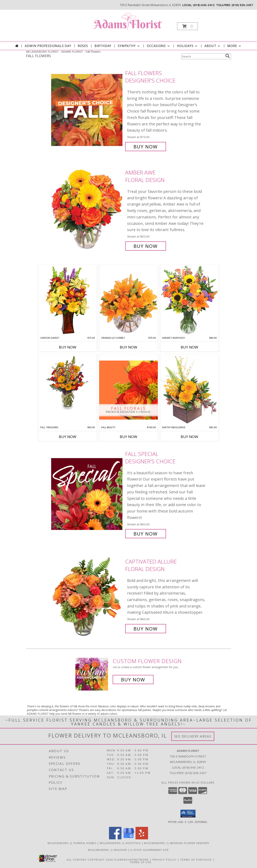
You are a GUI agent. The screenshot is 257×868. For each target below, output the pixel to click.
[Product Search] (203, 56)
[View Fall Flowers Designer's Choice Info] (87, 110)
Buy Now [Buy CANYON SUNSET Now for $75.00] (68, 347)
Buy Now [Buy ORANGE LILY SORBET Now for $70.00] (128, 347)
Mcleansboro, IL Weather (108, 850)
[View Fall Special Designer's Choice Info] (87, 494)
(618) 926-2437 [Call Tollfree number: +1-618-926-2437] (196, 773)
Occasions (159, 46)
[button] (187, 26)
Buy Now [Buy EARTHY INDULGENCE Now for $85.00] (189, 437)
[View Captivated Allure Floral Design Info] (87, 595)
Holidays (187, 46)
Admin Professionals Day (48, 46)
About (213, 46)
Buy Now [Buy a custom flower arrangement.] (133, 680)
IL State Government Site (149, 850)
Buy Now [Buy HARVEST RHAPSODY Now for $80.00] (189, 347)
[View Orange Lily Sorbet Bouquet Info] (128, 300)
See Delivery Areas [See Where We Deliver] (193, 736)
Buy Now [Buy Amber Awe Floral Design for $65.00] (146, 246)
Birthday (103, 46)
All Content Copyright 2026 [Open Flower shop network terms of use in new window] (90, 859)
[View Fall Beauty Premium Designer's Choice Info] (128, 390)
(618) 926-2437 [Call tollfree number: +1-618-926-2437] (242, 5)
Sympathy (129, 46)
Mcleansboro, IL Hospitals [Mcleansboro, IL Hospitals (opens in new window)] (120, 843)
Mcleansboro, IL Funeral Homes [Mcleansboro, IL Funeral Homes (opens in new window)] (72, 843)
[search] (228, 56)
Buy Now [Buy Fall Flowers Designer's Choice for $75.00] (146, 147)
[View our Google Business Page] (128, 838)
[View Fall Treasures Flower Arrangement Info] (68, 382)
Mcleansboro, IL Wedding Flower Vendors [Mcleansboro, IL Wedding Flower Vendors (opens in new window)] (177, 843)
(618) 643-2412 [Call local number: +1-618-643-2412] (204, 5)
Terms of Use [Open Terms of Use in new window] (141, 862)
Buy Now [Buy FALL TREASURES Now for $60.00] (68, 437)
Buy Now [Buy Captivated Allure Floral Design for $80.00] (146, 629)
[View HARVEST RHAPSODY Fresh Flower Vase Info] (189, 300)
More (234, 46)
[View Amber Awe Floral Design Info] (87, 209)
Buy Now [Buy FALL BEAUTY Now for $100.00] (128, 437)
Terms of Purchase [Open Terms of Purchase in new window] (196, 859)
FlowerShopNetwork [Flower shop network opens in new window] (131, 859)
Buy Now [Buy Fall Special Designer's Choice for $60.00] (146, 534)
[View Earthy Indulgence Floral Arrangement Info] (189, 390)
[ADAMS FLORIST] (128, 22)
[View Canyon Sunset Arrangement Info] (68, 300)
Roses (83, 46)
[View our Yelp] (142, 838)
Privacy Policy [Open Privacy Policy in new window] (165, 859)
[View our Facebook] (115, 838)
